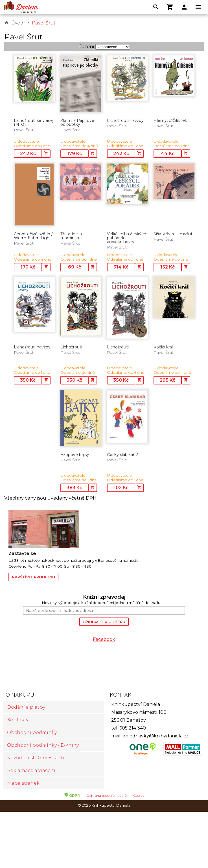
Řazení (86, 47)
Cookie (139, 796)
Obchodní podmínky (32, 732)
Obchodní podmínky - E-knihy (43, 745)
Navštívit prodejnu (33, 577)
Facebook (104, 639)
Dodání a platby (26, 707)
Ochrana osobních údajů (107, 796)
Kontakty (18, 720)
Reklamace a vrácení (31, 770)
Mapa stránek (23, 783)
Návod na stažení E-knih (36, 758)
